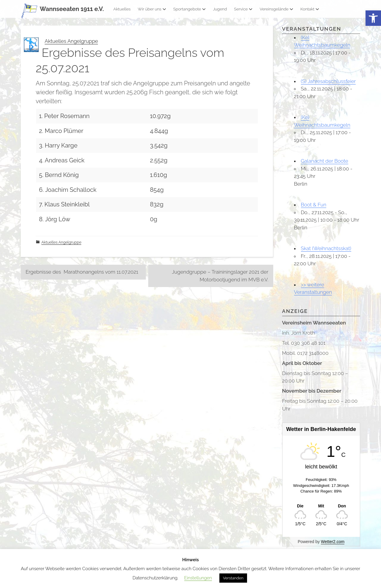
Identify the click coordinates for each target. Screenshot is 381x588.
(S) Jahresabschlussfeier (328, 81)
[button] (373, 18)
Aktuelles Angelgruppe (71, 41)
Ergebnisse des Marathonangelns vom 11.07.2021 (82, 272)
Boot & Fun (314, 205)
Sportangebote (189, 9)
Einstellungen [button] (198, 578)
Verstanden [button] (233, 578)
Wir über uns (152, 9)
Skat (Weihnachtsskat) (326, 248)
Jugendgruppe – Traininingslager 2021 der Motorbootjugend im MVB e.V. (220, 276)
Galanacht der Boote (325, 161)
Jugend (220, 9)
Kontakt (310, 9)
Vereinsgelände (276, 9)
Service (243, 9)
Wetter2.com (333, 542)
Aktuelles (122, 9)
